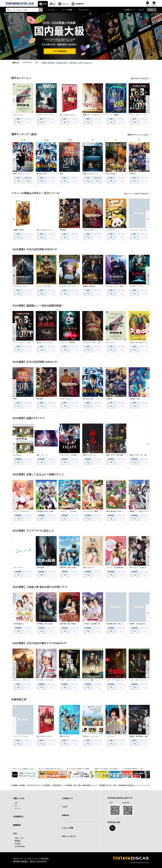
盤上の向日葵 (111, 174)
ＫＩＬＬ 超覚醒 (112, 115)
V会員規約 (22, 785)
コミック (65, 4)
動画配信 (17, 825)
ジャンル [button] (51, 10)
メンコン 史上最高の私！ (115, 568)
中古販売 (18, 844)
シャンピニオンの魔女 (91, 511)
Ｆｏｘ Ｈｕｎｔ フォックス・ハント (143, 115)
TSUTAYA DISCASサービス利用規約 (38, 785)
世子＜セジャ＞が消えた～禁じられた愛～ (144, 568)
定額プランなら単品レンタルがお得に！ (107, 769)
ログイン (154, 5)
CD (54, 4)
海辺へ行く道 (64, 736)
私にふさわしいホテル (67, 115)
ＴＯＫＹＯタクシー (67, 399)
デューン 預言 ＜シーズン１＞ (94, 680)
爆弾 (61, 174)
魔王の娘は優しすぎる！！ (115, 511)
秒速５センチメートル (91, 174)
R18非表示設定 (20, 846)
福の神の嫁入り (19, 624)
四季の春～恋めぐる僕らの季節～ (71, 568)
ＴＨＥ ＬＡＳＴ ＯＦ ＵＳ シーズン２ (75, 680)
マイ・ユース (18, 568)
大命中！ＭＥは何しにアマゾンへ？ (142, 342)
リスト (148, 5)
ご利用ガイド (129, 10)
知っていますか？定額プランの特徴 (78, 769)
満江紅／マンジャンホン (45, 342)
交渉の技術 (40, 568)
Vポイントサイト (69, 836)
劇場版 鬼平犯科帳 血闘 (139, 736)
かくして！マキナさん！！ (22, 511)
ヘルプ (141, 10)
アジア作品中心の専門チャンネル (133, 769)
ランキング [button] (83, 10)
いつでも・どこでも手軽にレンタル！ (23, 769)
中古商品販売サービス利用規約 (62, 785)
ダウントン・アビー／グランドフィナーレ (28, 680)
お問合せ (66, 815)
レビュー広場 (67, 828)
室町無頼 (40, 399)
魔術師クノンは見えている (139, 511)
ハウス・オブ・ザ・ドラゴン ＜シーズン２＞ (145, 680)
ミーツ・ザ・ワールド (21, 736)
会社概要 (14, 785)
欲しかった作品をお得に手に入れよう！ (51, 769)
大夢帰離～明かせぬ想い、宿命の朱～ (49, 624)
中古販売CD (80, 4)
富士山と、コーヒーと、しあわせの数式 (97, 736)
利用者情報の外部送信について (129, 785)
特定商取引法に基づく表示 (108, 785)
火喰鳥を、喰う (135, 399)
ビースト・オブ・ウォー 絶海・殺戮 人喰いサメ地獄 (56, 115)
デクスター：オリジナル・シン (47, 680)
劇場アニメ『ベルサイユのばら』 (94, 115)
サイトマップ (145, 785)
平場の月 (133, 174)
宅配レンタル (19, 838)
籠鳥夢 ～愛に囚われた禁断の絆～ (142, 624)
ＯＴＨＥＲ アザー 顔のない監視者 (96, 342)
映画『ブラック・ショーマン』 (24, 174)
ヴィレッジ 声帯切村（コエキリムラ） (73, 342)
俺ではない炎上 (42, 174)
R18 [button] (151, 10)
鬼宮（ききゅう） (89, 568)
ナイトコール (18, 115)
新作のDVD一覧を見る (140, 78)
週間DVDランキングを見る (138, 135)
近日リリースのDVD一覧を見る (136, 194)
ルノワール (110, 736)
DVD (45, 4)
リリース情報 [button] (67, 10)
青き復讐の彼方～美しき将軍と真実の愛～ (121, 624)
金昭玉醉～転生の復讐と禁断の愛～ (72, 624)
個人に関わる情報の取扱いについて (86, 785)
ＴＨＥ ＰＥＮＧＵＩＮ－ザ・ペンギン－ (121, 680)
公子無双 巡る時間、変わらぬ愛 (94, 624)
